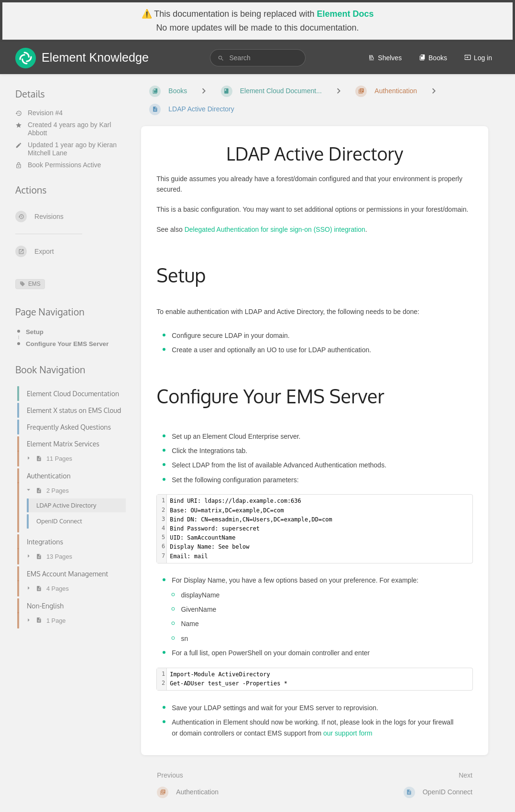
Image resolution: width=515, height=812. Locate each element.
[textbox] (320, 529)
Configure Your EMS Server (67, 344)
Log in (478, 58)
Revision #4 (39, 113)
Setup (35, 332)
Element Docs (345, 14)
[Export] (71, 251)
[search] (258, 58)
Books (433, 58)
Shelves (385, 58)
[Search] (221, 58)
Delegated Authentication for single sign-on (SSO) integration (275, 229)
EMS (30, 284)
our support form (348, 733)
